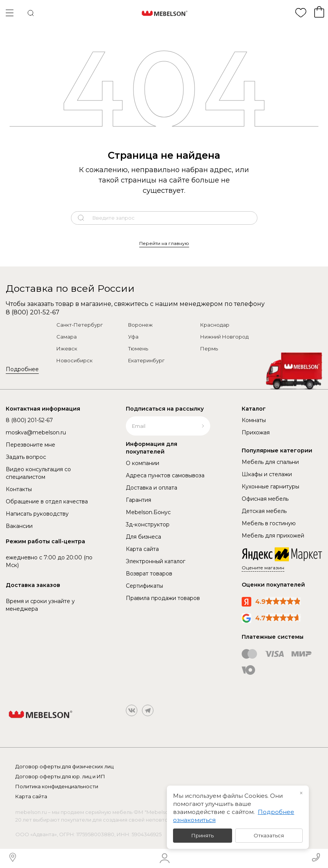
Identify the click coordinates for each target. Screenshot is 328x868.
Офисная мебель (265, 499)
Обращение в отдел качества (47, 501)
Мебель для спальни (270, 462)
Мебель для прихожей (273, 536)
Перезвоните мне (30, 445)
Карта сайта (142, 549)
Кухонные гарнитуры (270, 487)
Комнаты (254, 420)
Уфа (133, 337)
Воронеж (140, 325)
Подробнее (22, 369)
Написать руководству (37, 514)
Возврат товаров (149, 574)
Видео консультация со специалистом (38, 473)
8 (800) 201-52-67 (33, 312)
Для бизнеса (143, 537)
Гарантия (138, 500)
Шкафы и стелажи (267, 474)
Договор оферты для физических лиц (64, 766)
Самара (67, 337)
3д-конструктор (148, 524)
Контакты (19, 489)
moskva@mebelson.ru (36, 432)
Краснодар (215, 325)
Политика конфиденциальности (57, 786)
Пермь (209, 349)
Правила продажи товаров (163, 598)
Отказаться (269, 835)
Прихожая (256, 432)
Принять (203, 835)
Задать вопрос (26, 457)
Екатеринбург (146, 360)
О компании (143, 463)
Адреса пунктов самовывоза (165, 475)
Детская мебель (264, 511)
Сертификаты (144, 586)
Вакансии (19, 526)
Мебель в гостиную (269, 523)
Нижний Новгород (224, 337)
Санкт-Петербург (80, 325)
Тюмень (138, 349)
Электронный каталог (156, 561)
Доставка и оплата (152, 488)
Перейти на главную (164, 243)
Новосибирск (74, 360)
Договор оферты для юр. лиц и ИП (60, 776)
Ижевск (67, 349)
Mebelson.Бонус (148, 512)
